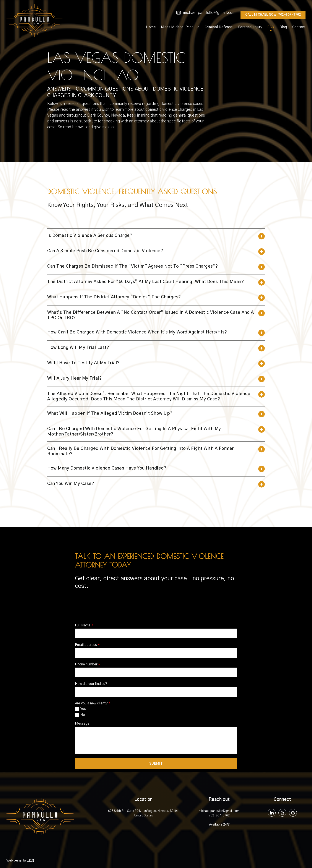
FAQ (271, 27)
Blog (283, 27)
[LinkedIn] (272, 813)
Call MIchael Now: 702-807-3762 (273, 15)
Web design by (20, 861)
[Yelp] (282, 813)
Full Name (84, 753)
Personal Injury (250, 27)
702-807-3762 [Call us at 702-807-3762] (219, 816)
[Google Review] (293, 813)
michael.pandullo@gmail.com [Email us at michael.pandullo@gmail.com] (219, 811)
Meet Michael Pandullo (180, 27)
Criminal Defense (219, 27)
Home (151, 27)
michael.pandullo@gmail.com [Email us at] (206, 13)
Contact (299, 27)
